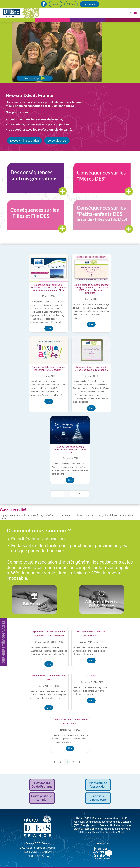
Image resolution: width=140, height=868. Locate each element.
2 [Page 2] (67, 494)
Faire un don (89, 4)
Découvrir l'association (24, 141)
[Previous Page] (54, 494)
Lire (49, 328)
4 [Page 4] (79, 494)
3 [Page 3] (73, 494)
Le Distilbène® (57, 141)
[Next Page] (86, 494)
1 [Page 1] (61, 494)
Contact (55, 4)
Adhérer (71, 4)
